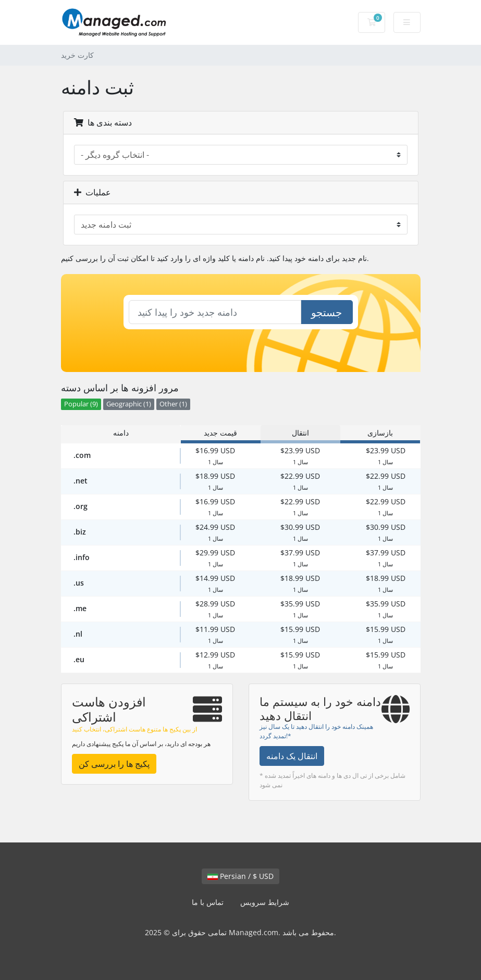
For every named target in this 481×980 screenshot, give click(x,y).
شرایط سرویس (265, 902)
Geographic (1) (129, 404)
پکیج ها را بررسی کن (114, 764)
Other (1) (173, 404)
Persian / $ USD (240, 876)
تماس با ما (208, 902)
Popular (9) (81, 404)
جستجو (326, 312)
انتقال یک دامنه (292, 756)
